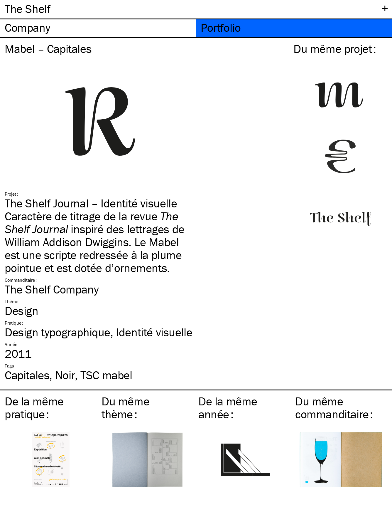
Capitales (27, 375)
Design (22, 311)
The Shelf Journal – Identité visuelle (91, 203)
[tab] (98, 28)
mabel (106, 375)
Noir (65, 375)
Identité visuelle (154, 332)
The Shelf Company (52, 289)
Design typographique (58, 332)
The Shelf (27, 9)
